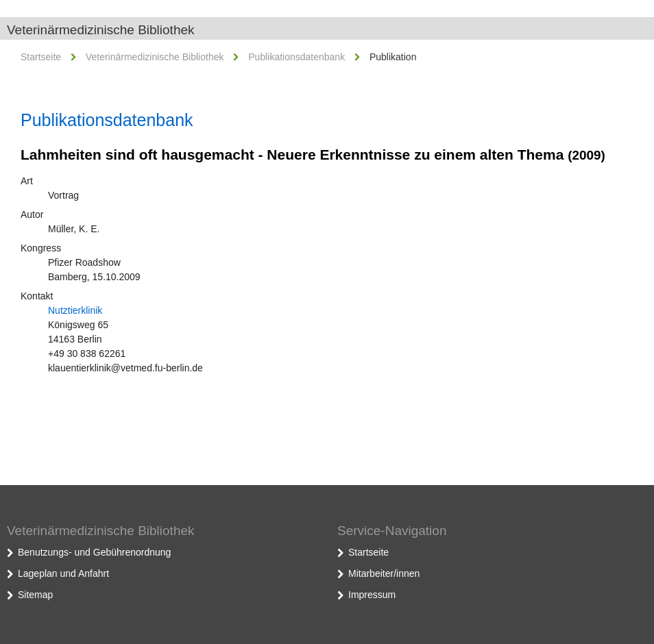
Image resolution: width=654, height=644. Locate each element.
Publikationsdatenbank (296, 57)
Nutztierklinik (75, 310)
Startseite (41, 57)
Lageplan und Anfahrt (63, 573)
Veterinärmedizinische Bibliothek (101, 30)
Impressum (372, 595)
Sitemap (35, 595)
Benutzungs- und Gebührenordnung (94, 552)
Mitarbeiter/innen (384, 573)
